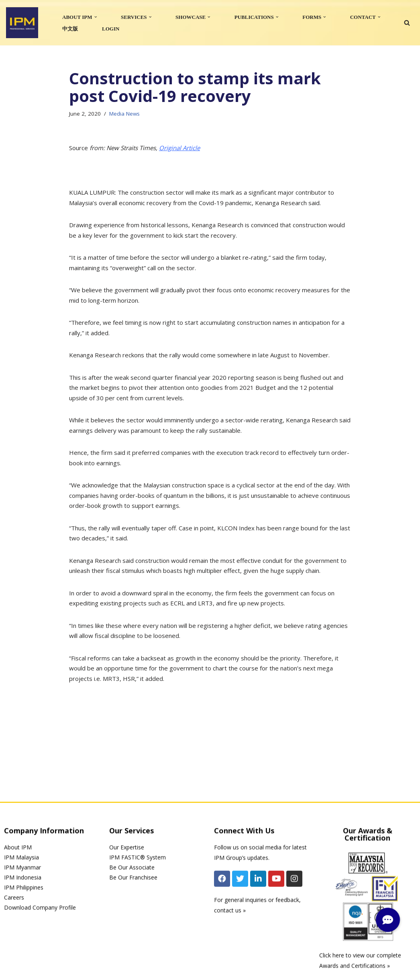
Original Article (179, 148)
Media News (124, 114)
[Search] (407, 23)
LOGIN (111, 29)
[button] (96, 17)
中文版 (70, 29)
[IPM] (22, 23)
